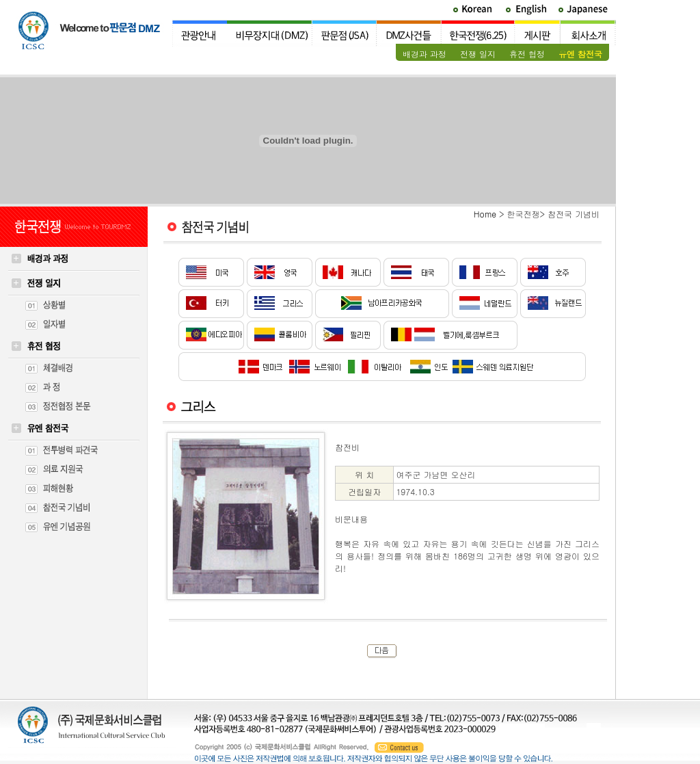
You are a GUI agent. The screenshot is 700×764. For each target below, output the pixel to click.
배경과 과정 (425, 54)
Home (485, 214)
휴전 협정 (527, 54)
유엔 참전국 (580, 54)
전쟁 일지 (478, 54)
